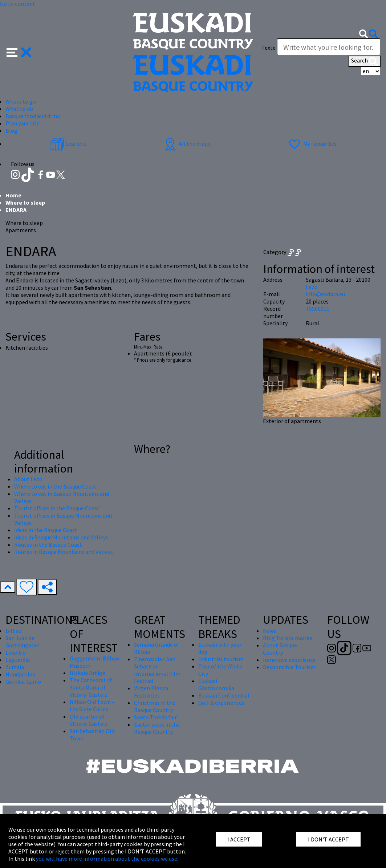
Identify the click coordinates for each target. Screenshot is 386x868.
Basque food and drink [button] (33, 116)
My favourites (312, 144)
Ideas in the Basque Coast (46, 530)
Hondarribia (20, 674)
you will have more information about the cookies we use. (107, 859)
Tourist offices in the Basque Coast (57, 508)
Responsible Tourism (289, 667)
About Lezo (28, 479)
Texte (269, 48)
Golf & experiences (221, 703)
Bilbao (14, 631)
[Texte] (329, 47)
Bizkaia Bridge (88, 673)
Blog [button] (11, 130)
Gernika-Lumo (23, 682)
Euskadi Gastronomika (216, 684)
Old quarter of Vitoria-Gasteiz (89, 720)
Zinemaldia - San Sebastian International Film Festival (157, 670)
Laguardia (18, 660)
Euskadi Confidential (224, 695)
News (270, 631)
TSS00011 (318, 309)
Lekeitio (16, 652)
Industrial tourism (221, 659)
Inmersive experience (289, 660)
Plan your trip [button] (23, 123)
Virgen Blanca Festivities (151, 692)
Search (364, 61)
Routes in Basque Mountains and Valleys (64, 552)
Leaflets (68, 144)
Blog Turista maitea (288, 638)
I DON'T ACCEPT (328, 839)
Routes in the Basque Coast (48, 544)
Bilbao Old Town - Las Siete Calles (92, 706)
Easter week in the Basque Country (157, 728)
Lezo (312, 287)
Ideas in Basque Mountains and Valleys (61, 537)
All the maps (186, 144)
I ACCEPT (239, 839)
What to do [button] (19, 109)
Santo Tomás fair (155, 717)
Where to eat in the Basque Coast (55, 486)
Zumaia (15, 667)
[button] (19, 52)
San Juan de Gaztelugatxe (22, 642)
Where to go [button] (21, 101)
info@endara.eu (325, 294)
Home (13, 195)
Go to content (18, 4)
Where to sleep (25, 202)
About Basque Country (280, 649)
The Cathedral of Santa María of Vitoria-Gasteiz (91, 687)
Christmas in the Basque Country (155, 706)
